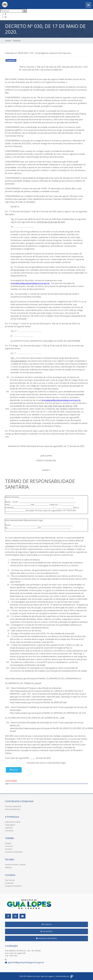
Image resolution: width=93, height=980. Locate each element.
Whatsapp (33, 61)
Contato (47, 924)
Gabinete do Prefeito (13, 822)
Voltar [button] (14, 770)
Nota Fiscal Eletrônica (13, 809)
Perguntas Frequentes (13, 886)
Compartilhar (11, 60)
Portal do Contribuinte (13, 806)
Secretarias (9, 831)
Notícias (17, 41)
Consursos (9, 846)
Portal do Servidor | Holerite (15, 865)
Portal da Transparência (14, 852)
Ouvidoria (9, 849)
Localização (9, 883)
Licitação (8, 843)
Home (8, 41)
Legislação (9, 828)
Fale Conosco (10, 880)
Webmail (8, 867)
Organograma (10, 825)
